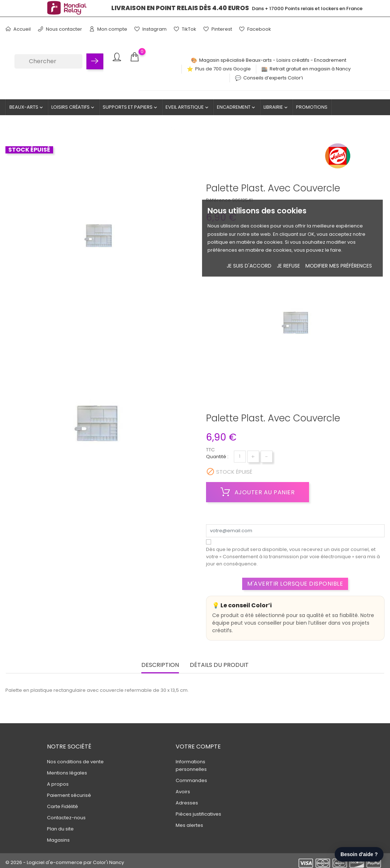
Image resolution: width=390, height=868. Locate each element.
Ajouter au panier (258, 492)
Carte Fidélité (63, 806)
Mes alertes (189, 825)
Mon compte (108, 29)
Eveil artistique (188, 107)
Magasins (58, 840)
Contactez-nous (66, 818)
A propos (58, 784)
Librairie (276, 107)
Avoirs (183, 792)
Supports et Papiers (130, 107)
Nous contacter (60, 29)
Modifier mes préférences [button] (339, 266)
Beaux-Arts (27, 107)
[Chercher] (48, 61)
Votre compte (198, 747)
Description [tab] (160, 665)
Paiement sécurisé (69, 795)
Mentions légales (67, 773)
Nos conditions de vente (75, 762)
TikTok (185, 29)
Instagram (151, 29)
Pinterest (218, 29)
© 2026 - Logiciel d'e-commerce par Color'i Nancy (65, 862)
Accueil (18, 29)
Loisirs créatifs (73, 107)
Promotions (312, 107)
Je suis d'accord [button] (249, 266)
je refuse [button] (288, 266)
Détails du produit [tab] (219, 665)
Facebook (255, 29)
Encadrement (237, 107)
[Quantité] (240, 457)
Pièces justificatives (198, 814)
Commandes (191, 780)
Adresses (187, 803)
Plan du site (60, 829)
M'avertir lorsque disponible (295, 584)
